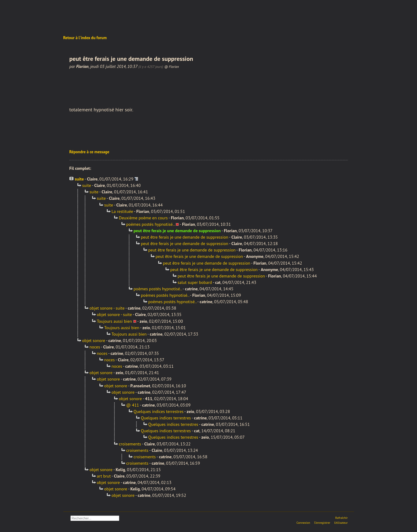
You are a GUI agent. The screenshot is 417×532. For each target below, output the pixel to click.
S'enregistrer (322, 523)
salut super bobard (195, 282)
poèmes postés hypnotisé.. (151, 224)
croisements (130, 444)
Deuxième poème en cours (143, 218)
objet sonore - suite (107, 308)
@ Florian (172, 67)
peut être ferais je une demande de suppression (185, 237)
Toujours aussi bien (115, 321)
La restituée (123, 211)
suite (79, 179)
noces (95, 347)
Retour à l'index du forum (85, 38)
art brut (104, 476)
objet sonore (94, 340)
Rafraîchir (342, 518)
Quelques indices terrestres (159, 411)
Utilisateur (341, 523)
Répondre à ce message (89, 152)
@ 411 (133, 405)
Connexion (303, 523)
